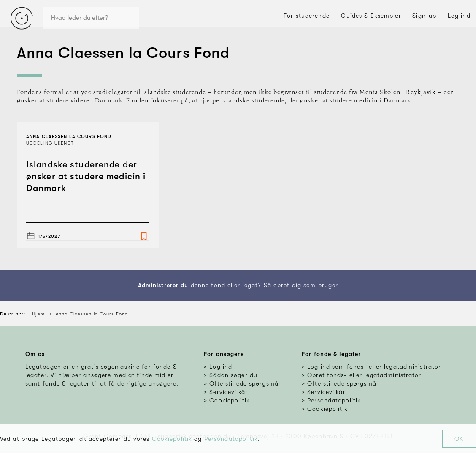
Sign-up (424, 16)
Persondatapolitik (231, 439)
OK (459, 439)
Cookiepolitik (172, 439)
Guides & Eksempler (371, 16)
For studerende (307, 16)
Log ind (459, 16)
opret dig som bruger (306, 285)
